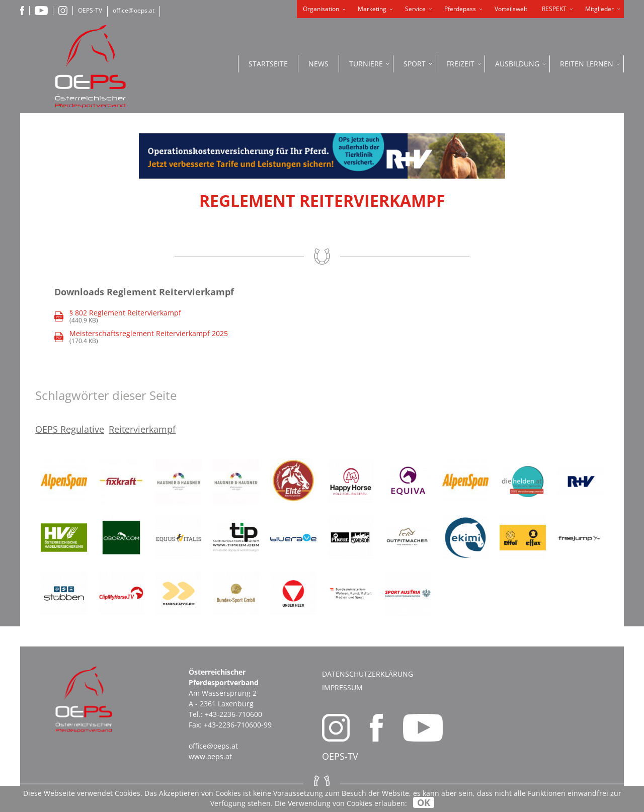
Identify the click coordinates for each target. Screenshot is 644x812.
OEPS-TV (90, 10)
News (318, 64)
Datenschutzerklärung (368, 674)
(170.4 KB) (141, 337)
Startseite (268, 64)
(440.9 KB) (118, 317)
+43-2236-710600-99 (238, 725)
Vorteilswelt (511, 9)
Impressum (342, 687)
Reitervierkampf (142, 429)
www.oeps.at (210, 756)
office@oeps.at (134, 10)
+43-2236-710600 (233, 714)
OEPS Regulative (70, 429)
